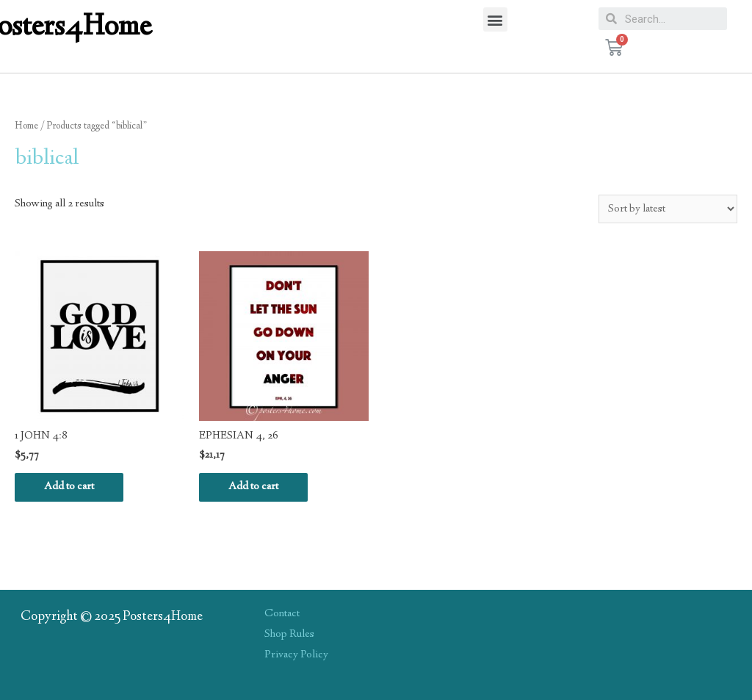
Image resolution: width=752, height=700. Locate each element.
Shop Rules (289, 635)
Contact (282, 614)
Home (26, 126)
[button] (495, 19)
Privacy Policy (296, 655)
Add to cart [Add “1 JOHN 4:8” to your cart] (69, 487)
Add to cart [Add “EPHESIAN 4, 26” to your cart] (253, 487)
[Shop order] (668, 209)
